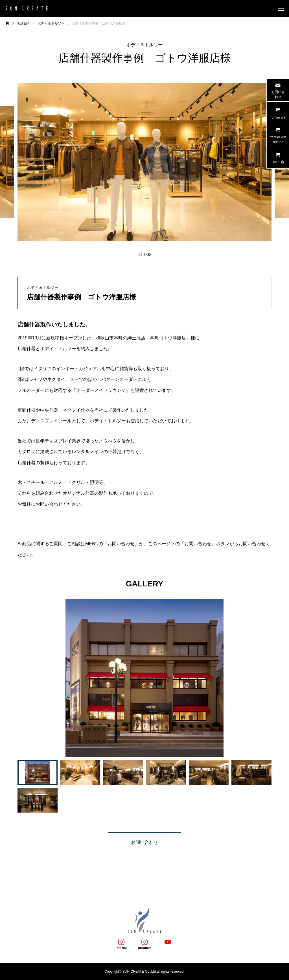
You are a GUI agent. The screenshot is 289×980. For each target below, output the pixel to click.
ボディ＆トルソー (144, 45)
